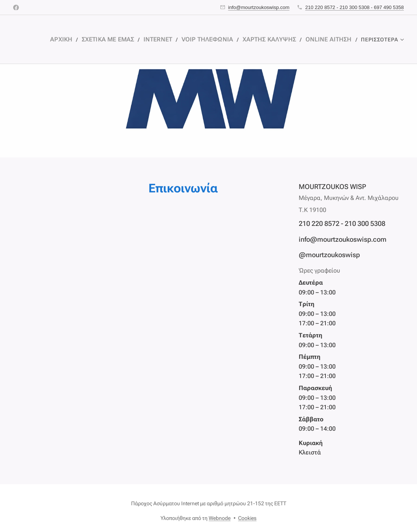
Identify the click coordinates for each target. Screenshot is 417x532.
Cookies (247, 518)
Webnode (220, 518)
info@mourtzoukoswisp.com (259, 7)
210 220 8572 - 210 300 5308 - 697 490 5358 (354, 7)
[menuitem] (83, 40)
